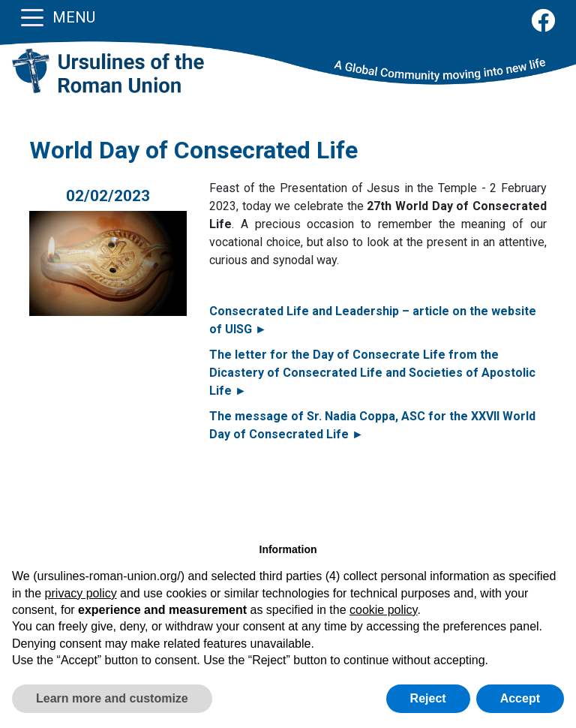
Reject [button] (428, 698)
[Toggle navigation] (32, 17)
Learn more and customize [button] (112, 698)
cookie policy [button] (383, 610)
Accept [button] (520, 698)
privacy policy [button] (81, 593)
